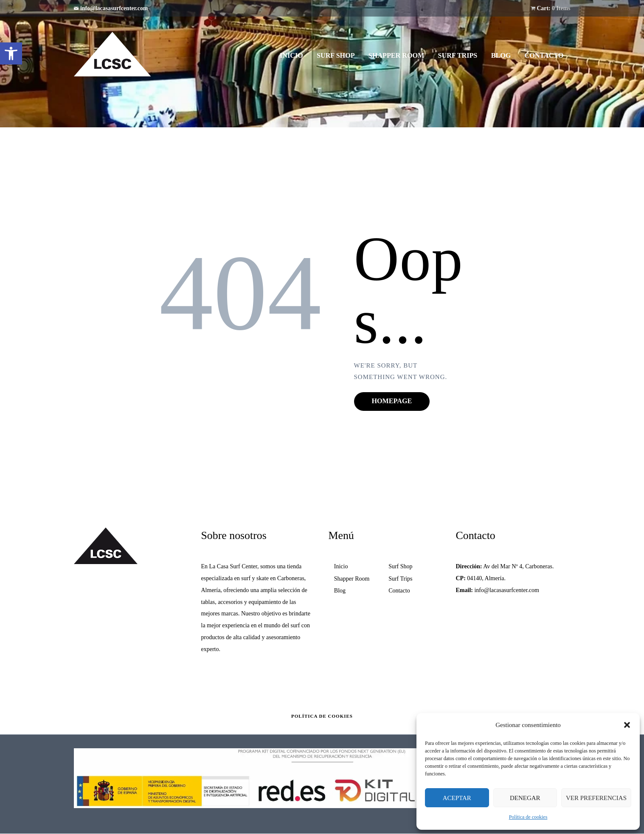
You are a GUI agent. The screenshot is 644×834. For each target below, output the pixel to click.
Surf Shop (400, 566)
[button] (11, 53)
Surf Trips (400, 579)
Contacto (399, 591)
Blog (340, 591)
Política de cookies (528, 817)
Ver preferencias (596, 798)
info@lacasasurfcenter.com (114, 8)
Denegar (525, 798)
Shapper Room (352, 579)
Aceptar (457, 798)
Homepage (392, 401)
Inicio (341, 566)
